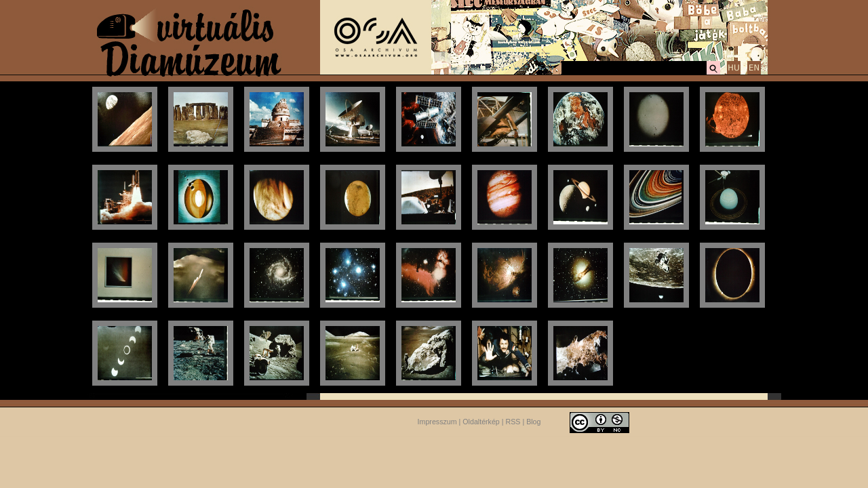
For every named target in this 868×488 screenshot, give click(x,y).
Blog (533, 422)
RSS (513, 422)
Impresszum (437, 422)
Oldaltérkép (481, 422)
